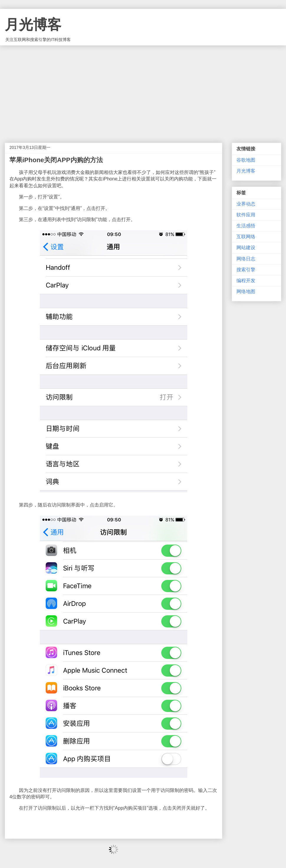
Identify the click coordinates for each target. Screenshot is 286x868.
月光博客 (33, 25)
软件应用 (246, 215)
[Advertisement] (143, 90)
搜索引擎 (246, 270)
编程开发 (246, 281)
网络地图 (246, 291)
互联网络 (246, 237)
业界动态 (246, 204)
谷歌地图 (246, 160)
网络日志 (246, 259)
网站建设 (246, 248)
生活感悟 (246, 226)
